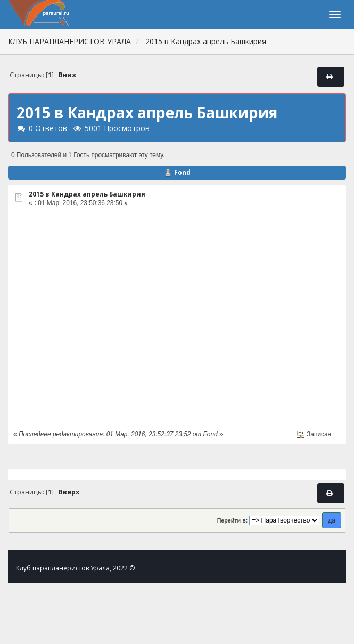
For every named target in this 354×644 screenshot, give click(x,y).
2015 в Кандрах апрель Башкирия (87, 194)
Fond (182, 172)
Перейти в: (233, 520)
